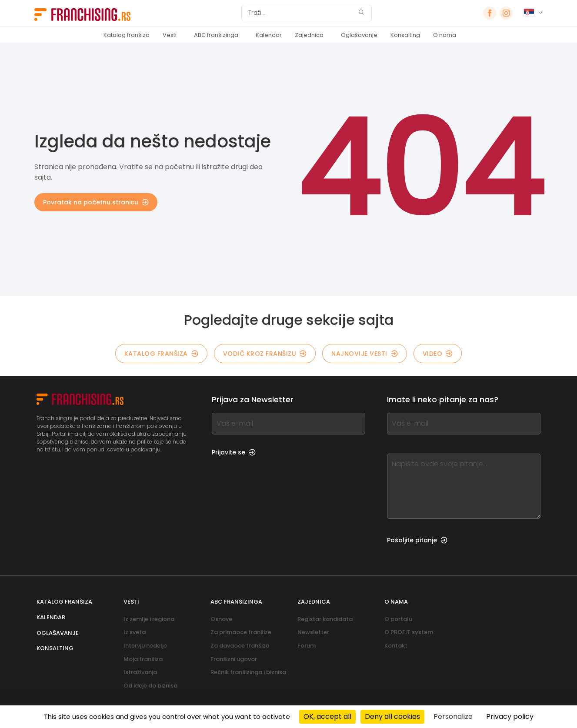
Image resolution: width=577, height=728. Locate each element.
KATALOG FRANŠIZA (161, 354)
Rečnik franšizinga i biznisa (248, 672)
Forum (307, 646)
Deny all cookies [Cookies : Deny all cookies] (392, 716)
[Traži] (301, 13)
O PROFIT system (409, 632)
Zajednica (309, 35)
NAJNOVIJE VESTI (365, 354)
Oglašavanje (359, 35)
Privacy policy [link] (510, 716)
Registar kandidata (325, 619)
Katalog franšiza (127, 35)
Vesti (170, 35)
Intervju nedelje (145, 646)
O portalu (398, 619)
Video (438, 354)
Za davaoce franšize (240, 646)
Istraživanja (140, 672)
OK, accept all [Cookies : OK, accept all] (327, 716)
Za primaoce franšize (241, 632)
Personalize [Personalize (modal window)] (453, 716)
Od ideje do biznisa (150, 686)
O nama (445, 35)
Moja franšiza (143, 659)
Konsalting (405, 35)
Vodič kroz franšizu (265, 354)
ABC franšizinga (216, 35)
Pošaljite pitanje (417, 540)
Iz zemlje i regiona (149, 619)
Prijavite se (234, 452)
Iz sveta (135, 632)
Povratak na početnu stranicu (96, 202)
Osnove (221, 619)
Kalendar (269, 35)
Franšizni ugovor (234, 659)
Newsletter (313, 632)
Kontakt (396, 646)
